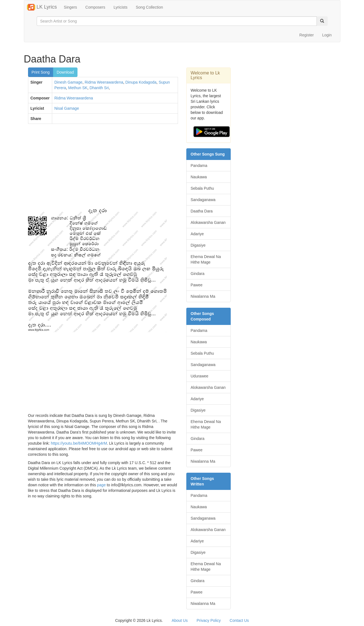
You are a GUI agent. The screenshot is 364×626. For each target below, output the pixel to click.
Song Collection (149, 7)
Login (327, 35)
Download (65, 72)
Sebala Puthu (202, 188)
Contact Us (239, 620)
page (101, 485)
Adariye (197, 234)
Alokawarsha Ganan (208, 222)
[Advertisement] (103, 168)
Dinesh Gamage (68, 82)
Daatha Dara (202, 211)
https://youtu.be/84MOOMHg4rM (79, 443)
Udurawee (200, 376)
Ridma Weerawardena (104, 82)
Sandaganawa (203, 200)
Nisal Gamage (67, 108)
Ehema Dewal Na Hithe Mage (206, 259)
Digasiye (198, 245)
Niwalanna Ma (203, 296)
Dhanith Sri (99, 88)
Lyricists (121, 7)
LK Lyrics (42, 7)
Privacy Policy (209, 620)
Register (307, 35)
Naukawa (199, 177)
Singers (70, 7)
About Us (180, 620)
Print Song (41, 72)
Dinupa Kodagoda (141, 82)
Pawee (197, 285)
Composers (95, 7)
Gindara (198, 274)
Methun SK (78, 88)
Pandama (199, 166)
